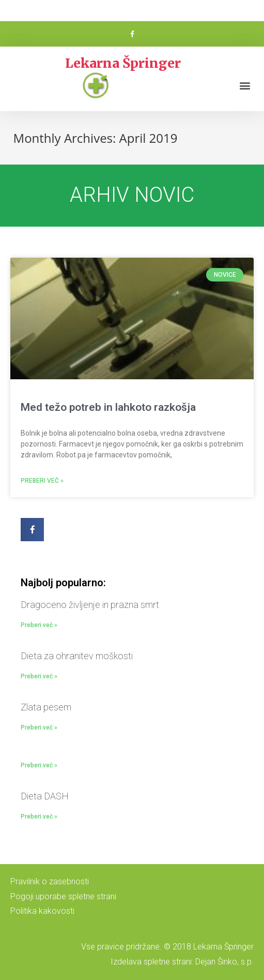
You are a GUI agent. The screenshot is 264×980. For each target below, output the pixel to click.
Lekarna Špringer (123, 63)
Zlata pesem (46, 707)
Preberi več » (42, 481)
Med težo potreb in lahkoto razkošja (108, 407)
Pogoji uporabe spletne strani (63, 896)
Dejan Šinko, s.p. (224, 962)
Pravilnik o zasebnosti (50, 881)
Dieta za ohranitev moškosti (77, 656)
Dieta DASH (45, 796)
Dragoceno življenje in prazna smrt (90, 605)
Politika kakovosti (42, 911)
